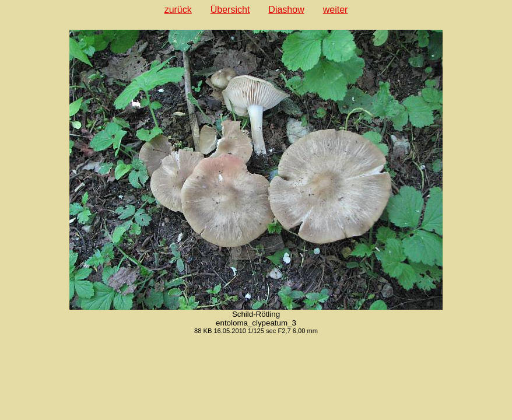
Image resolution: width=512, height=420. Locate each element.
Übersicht (230, 10)
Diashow (286, 10)
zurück (178, 10)
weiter (336, 10)
